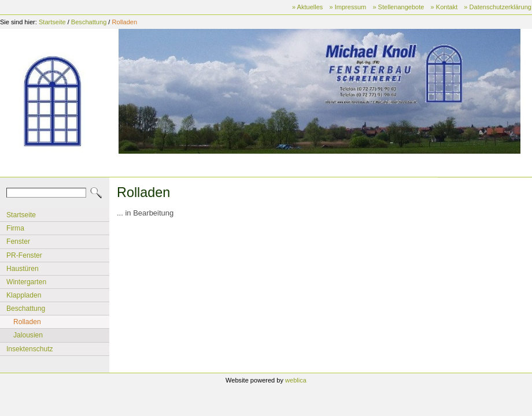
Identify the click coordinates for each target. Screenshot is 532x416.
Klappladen (24, 295)
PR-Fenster (24, 255)
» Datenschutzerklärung (498, 7)
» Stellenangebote (398, 7)
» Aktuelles (307, 7)
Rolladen (125, 22)
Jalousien (28, 335)
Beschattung (89, 22)
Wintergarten (26, 282)
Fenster (18, 242)
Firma (15, 228)
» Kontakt (444, 7)
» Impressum (348, 7)
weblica (296, 380)
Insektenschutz (30, 349)
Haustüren (23, 269)
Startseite (52, 22)
